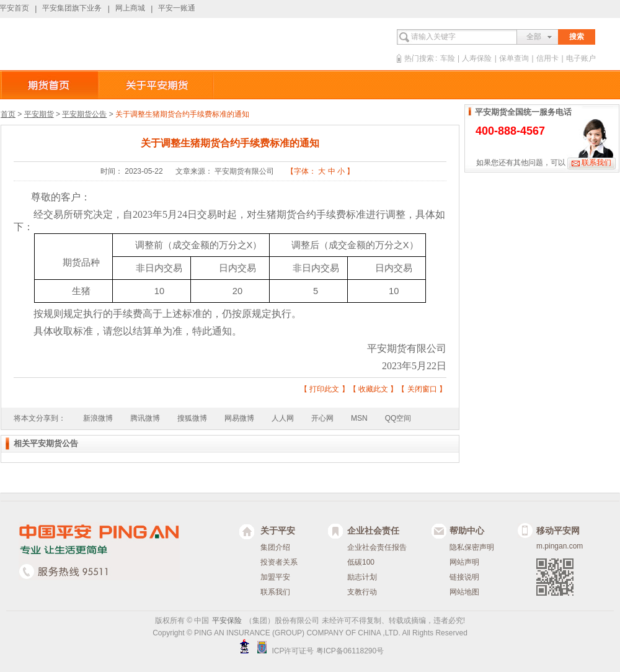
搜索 (577, 37)
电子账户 (581, 58)
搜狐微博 (192, 418)
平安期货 (39, 114)
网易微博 (239, 418)
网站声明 (464, 562)
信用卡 (547, 58)
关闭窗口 (422, 389)
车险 (448, 58)
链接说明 (464, 577)
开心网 (322, 418)
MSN (359, 418)
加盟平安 (275, 577)
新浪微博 (98, 418)
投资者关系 (279, 562)
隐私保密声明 (472, 547)
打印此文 (324, 389)
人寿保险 (477, 58)
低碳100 (361, 562)
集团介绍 (275, 547)
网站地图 (464, 592)
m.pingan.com (560, 546)
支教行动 (362, 592)
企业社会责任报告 (377, 547)
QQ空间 (398, 418)
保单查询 (514, 58)
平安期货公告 (84, 114)
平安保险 (227, 620)
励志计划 (362, 577)
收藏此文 (373, 389)
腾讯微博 (145, 418)
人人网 (283, 418)
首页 (8, 114)
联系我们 (596, 163)
